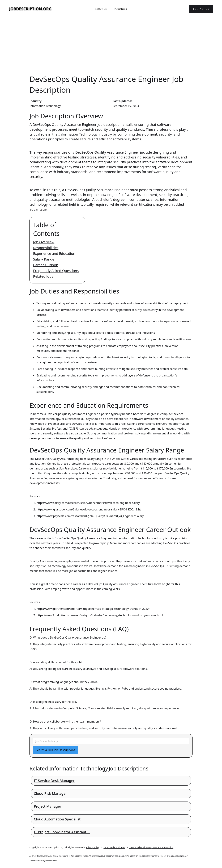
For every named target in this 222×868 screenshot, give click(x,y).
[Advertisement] (111, 46)
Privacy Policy (93, 847)
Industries (120, 9)
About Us (101, 9)
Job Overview (44, 242)
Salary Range (44, 259)
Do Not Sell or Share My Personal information (151, 847)
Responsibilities (46, 248)
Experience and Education (54, 253)
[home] (30, 9)
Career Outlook (46, 265)
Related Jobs (43, 276)
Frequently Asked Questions (56, 271)
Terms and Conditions (114, 847)
